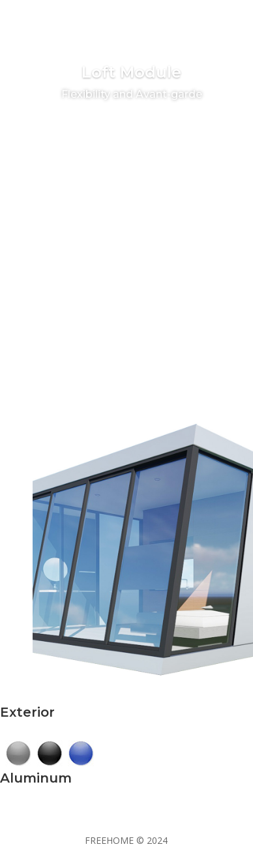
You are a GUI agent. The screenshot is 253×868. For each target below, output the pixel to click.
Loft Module (131, 75)
